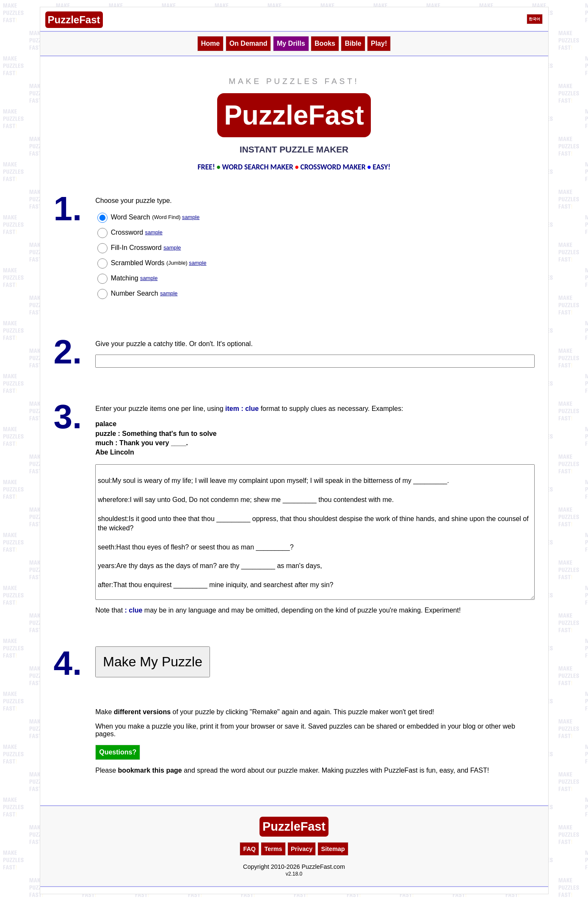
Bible (353, 43)
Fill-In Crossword (146, 248)
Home (210, 43)
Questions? (118, 752)
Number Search (144, 293)
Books (325, 43)
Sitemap (333, 849)
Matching (134, 278)
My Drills (291, 43)
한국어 (534, 19)
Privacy (302, 849)
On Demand (248, 43)
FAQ (249, 849)
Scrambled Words (159, 263)
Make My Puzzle (153, 662)
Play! (379, 43)
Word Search (155, 217)
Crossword (137, 232)
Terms (273, 849)
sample (191, 217)
